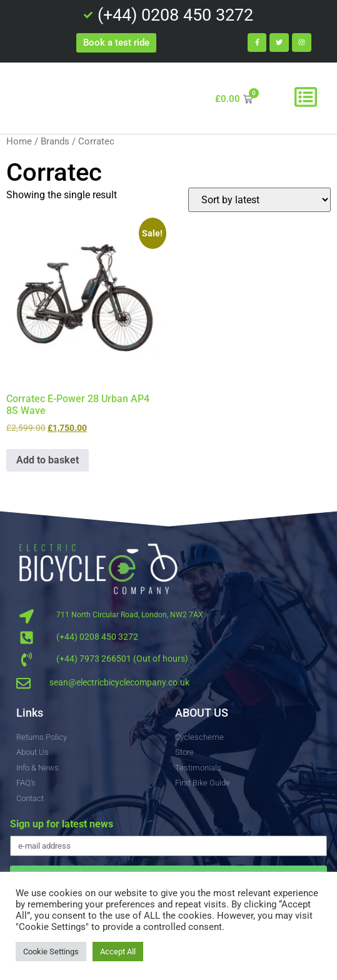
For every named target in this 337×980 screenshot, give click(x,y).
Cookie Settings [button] (51, 952)
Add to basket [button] (48, 460)
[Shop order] (259, 200)
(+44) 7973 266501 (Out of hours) (122, 659)
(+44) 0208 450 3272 (97, 637)
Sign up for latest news (62, 825)
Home (19, 141)
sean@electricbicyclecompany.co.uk (119, 682)
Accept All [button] (118, 952)
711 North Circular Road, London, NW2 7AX (130, 615)
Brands (55, 141)
